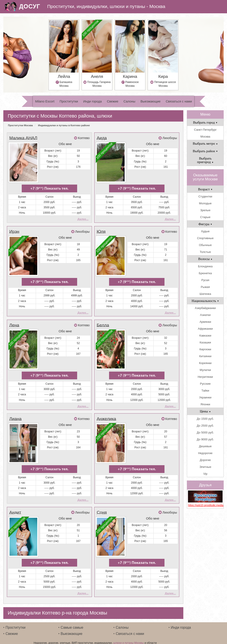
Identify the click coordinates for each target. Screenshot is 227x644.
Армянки (205, 322)
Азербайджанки (205, 308)
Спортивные (205, 238)
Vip (205, 474)
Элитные (205, 467)
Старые (205, 217)
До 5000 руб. (205, 432)
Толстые (205, 252)
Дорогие (205, 460)
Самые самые (72, 623)
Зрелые (205, 210)
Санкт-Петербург (205, 130)
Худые (205, 231)
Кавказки (205, 336)
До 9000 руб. (205, 439)
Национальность (205, 301)
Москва (205, 137)
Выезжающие (151, 101)
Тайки (205, 391)
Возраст (205, 189)
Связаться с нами (179, 101)
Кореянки (205, 363)
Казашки (205, 342)
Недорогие (205, 453)
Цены (205, 411)
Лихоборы (170, 138)
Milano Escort (45, 101)
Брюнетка (205, 273)
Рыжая (205, 287)
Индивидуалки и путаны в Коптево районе (64, 125)
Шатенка (205, 294)
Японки (205, 404)
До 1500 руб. (205, 419)
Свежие (113, 101)
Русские (205, 384)
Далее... (83, 218)
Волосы (205, 259)
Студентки (205, 196)
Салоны (129, 101)
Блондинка (205, 266)
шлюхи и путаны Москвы (129, 638)
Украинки (205, 397)
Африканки (205, 329)
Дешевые (205, 446)
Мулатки (205, 370)
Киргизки (205, 349)
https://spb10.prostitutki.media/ (205, 505)
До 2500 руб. (205, 426)
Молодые (205, 203)
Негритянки (205, 377)
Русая (205, 280)
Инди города (92, 101)
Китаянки (205, 356)
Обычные (205, 245)
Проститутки (69, 101)
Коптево (84, 138)
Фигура (205, 224)
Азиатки (205, 315)
